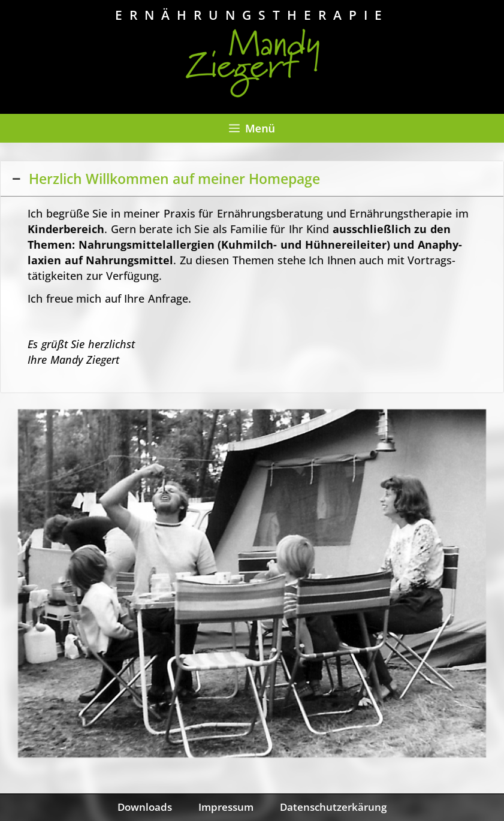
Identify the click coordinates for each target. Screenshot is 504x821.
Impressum (226, 807)
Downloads (145, 807)
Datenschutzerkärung (333, 807)
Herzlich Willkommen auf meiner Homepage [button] (165, 179)
